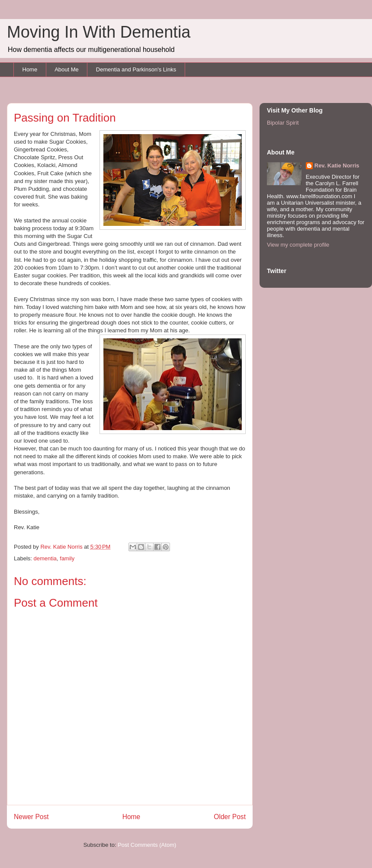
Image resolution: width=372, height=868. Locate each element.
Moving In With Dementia (99, 32)
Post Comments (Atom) (147, 845)
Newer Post (31, 817)
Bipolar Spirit (283, 123)
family (67, 558)
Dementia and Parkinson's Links (136, 69)
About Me (67, 69)
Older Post (230, 817)
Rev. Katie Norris (337, 166)
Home (30, 69)
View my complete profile (298, 245)
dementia (45, 558)
